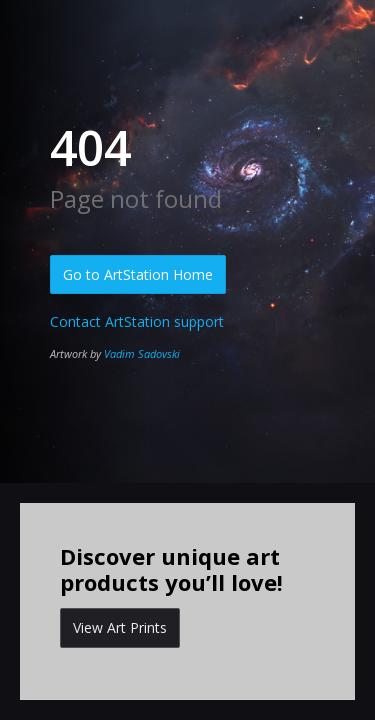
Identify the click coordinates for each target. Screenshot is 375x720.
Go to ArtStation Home (138, 274)
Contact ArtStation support (137, 321)
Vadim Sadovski (142, 353)
